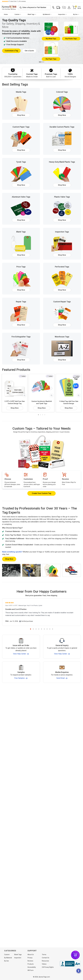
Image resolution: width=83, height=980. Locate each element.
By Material (46, 14)
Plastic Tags (71, 39)
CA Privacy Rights (48, 967)
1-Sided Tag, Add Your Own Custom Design (69, 402)
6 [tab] (44, 629)
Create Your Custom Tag (41, 493)
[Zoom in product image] (24, 395)
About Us (31, 955)
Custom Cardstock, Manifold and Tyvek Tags (42, 402)
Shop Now (21, 115)
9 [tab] (53, 629)
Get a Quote (29, 51)
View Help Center (21, 654)
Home (6, 14)
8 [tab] (50, 629)
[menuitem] (6, 14)
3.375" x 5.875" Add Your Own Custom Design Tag (15, 402)
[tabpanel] (41, 40)
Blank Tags (31, 14)
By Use (75, 14)
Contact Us (46, 958)
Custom (17, 14)
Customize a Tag (11, 51)
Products (31, 964)
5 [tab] (42, 629)
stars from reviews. (17, 1)
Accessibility (32, 967)
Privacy (30, 958)
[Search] (34, 7)
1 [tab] (40, 62)
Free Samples (21, 678)
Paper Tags (51, 59)
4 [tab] (44, 62)
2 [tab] (42, 62)
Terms (44, 955)
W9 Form (31, 970)
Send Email (62, 678)
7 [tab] (47, 629)
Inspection (61, 14)
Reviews (30, 961)
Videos (44, 964)
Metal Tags (51, 39)
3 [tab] (43, 62)
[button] (64, 8)
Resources (45, 961)
